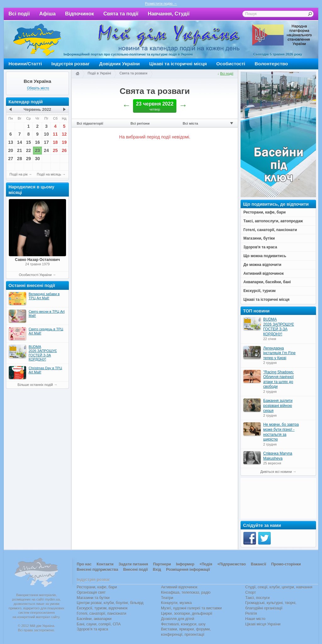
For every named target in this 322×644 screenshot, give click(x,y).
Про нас (84, 564)
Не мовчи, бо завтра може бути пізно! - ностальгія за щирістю (281, 432)
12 (64, 134)
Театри (167, 598)
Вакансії (259, 564)
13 (11, 142)
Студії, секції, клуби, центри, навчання (279, 587)
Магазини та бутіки (93, 598)
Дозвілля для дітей (178, 619)
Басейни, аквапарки (94, 619)
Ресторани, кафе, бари (97, 587)
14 (19, 142)
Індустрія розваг (70, 64)
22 (29, 150)
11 (55, 134)
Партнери (162, 564)
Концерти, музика (176, 603)
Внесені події (136, 570)
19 (64, 142)
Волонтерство (271, 64)
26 (64, 150)
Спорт (251, 593)
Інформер (185, 564)
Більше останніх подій (35, 385)
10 (47, 134)
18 (55, 142)
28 (19, 159)
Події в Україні (99, 73)
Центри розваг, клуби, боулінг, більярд (110, 603)
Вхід (157, 570)
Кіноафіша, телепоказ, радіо (186, 593)
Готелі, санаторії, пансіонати (102, 614)
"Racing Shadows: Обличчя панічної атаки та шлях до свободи (279, 379)
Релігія (251, 614)
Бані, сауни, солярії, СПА (99, 624)
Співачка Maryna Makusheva (278, 456)
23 (37, 150)
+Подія (206, 564)
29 (29, 159)
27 (11, 159)
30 (37, 159)
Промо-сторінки (286, 564)
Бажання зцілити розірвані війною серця (278, 406)
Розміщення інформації (188, 570)
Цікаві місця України (263, 624)
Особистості (231, 64)
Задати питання (133, 564)
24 (47, 150)
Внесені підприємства (97, 570)
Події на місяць (49, 174)
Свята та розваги (133, 73)
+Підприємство (232, 564)
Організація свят (91, 593)
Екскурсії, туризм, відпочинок (102, 608)
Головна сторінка (77, 74)
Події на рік (18, 174)
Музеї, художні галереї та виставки (191, 608)
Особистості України (35, 275)
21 (19, 150)
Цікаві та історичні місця (178, 64)
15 (29, 142)
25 (55, 150)
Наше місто (255, 619)
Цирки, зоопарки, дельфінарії (187, 614)
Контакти (105, 564)
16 (37, 142)
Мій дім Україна (37, 40)
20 (11, 150)
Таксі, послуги (257, 598)
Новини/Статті (25, 64)
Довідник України (119, 64)
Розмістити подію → (161, 3)
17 (47, 142)
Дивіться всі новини (276, 472)
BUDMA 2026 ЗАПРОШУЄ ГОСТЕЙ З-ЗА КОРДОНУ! (279, 327)
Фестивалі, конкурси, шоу (183, 624)
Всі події (19, 14)
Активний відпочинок (179, 587)
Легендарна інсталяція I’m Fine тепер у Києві (279, 353)
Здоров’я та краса (92, 629)
